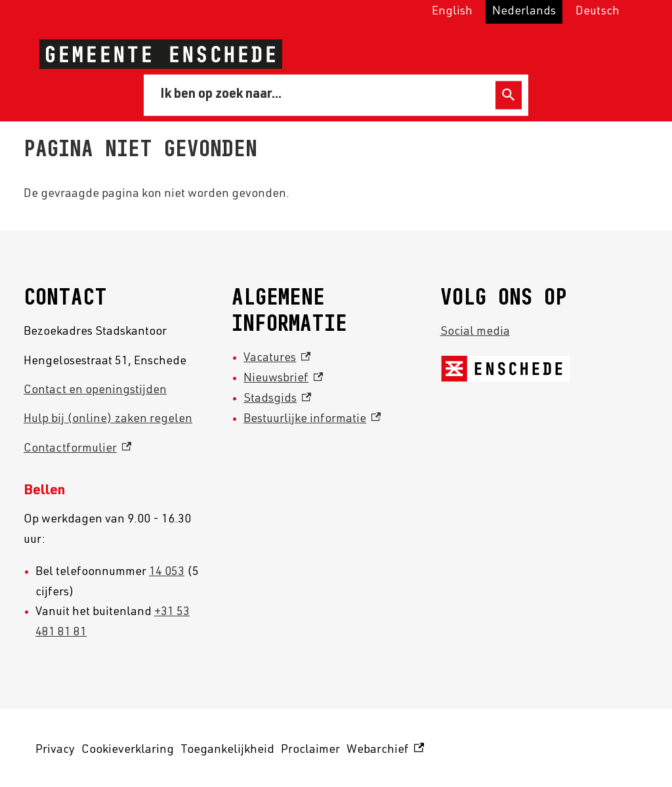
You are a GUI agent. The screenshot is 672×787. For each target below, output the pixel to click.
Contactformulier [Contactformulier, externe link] (77, 449)
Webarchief (385, 751)
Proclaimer (310, 750)
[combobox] (322, 95)
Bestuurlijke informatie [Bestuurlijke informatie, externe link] (312, 419)
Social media (475, 332)
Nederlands (524, 12)
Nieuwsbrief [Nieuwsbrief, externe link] (283, 379)
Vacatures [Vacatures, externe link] (277, 358)
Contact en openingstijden (95, 391)
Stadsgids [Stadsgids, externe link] (277, 399)
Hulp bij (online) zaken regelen (108, 419)
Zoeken (509, 95)
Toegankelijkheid (227, 750)
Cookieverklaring (128, 750)
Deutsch (598, 12)
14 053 (167, 572)
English (452, 12)
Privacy (55, 750)
